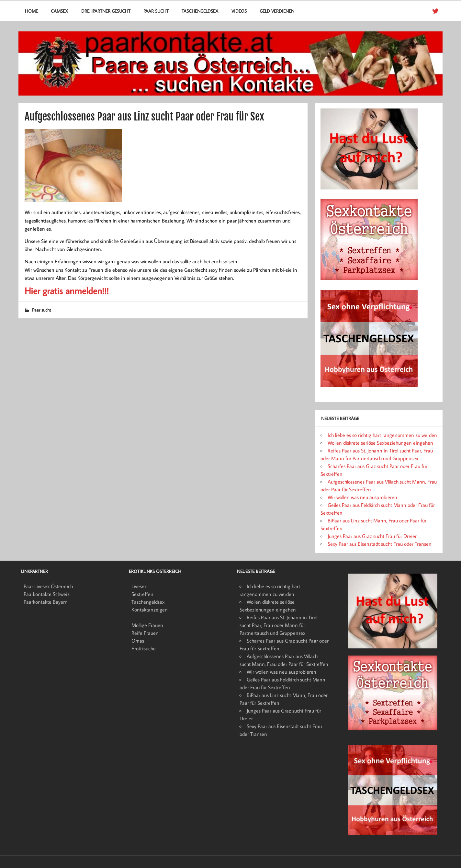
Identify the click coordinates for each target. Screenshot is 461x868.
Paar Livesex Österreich (48, 586)
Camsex (59, 11)
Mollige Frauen (147, 625)
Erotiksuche (144, 648)
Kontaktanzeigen (150, 610)
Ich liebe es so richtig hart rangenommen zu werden (382, 435)
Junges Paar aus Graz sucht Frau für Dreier (372, 536)
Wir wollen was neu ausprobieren (362, 497)
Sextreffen (142, 594)
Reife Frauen (145, 633)
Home (31, 11)
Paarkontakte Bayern (46, 602)
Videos (239, 11)
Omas (138, 641)
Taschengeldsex (200, 11)
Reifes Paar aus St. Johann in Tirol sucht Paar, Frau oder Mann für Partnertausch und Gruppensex (278, 625)
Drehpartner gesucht (106, 11)
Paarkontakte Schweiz (47, 594)
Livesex (139, 586)
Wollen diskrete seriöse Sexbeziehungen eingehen (380, 443)
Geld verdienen (277, 11)
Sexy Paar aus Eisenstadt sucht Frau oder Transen (380, 544)
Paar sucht (156, 11)
